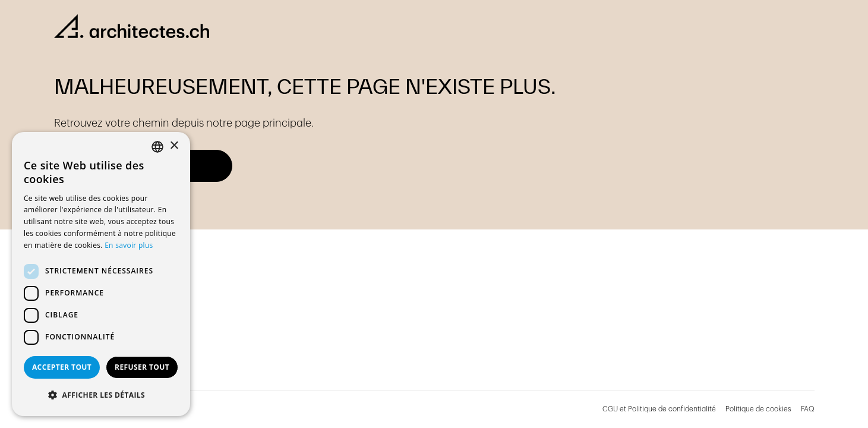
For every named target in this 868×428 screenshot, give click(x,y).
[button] (101, 395)
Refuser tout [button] (142, 367)
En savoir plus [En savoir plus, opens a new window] (129, 245)
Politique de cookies (758, 409)
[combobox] (157, 147)
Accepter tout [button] (62, 367)
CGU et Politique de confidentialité (659, 409)
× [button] (174, 146)
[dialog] (101, 274)
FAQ (808, 409)
